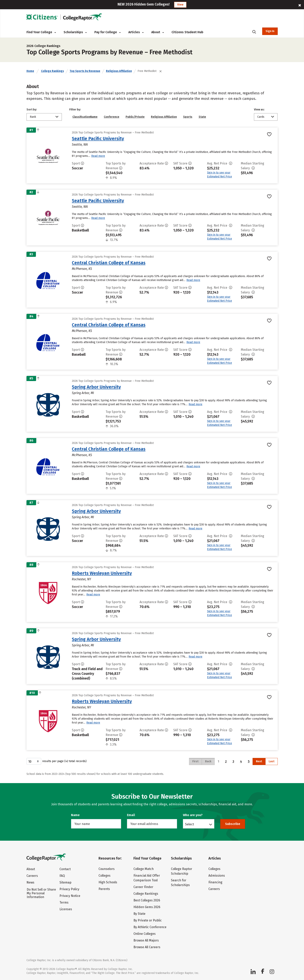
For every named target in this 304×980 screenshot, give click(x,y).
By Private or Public (148, 920)
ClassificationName (85, 117)
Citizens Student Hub (187, 32)
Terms (64, 902)
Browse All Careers (147, 947)
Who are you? (193, 815)
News (30, 882)
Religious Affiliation (119, 71)
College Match (144, 869)
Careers (32, 876)
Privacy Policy (69, 889)
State (202, 117)
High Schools (108, 882)
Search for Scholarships (180, 883)
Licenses (66, 909)
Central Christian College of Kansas (109, 263)
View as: (259, 110)
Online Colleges (145, 934)
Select (189, 824)
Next (259, 761)
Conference (112, 117)
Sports (188, 117)
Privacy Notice (70, 896)
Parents (104, 889)
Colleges (105, 876)
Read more (98, 156)
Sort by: (32, 110)
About (157, 32)
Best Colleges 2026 (147, 900)
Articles (136, 32)
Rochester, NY (81, 579)
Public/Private (135, 117)
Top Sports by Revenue (85, 71)
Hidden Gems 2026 (147, 907)
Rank (33, 117)
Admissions (217, 876)
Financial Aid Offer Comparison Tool (147, 878)
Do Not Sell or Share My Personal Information (41, 893)
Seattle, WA (80, 145)
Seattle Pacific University (98, 139)
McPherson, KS (82, 269)
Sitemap (65, 882)
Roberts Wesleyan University (102, 573)
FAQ (62, 876)
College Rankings (52, 71)
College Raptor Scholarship (182, 871)
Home (30, 71)
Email (131, 815)
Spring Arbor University (96, 387)
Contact (65, 869)
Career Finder (143, 887)
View (180, 5)
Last (272, 761)
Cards (261, 117)
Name (75, 815)
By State (139, 914)
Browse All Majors (146, 940)
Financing (215, 882)
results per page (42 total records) (57, 761)
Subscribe (233, 824)
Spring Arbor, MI (83, 393)
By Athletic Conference (150, 927)
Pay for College (107, 32)
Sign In (270, 31)
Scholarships (75, 32)
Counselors (107, 869)
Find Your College (41, 32)
